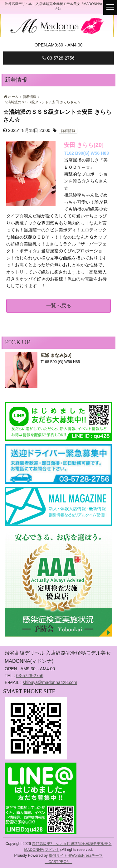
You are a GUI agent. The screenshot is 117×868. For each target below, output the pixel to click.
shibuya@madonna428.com (50, 682)
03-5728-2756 (58, 58)
